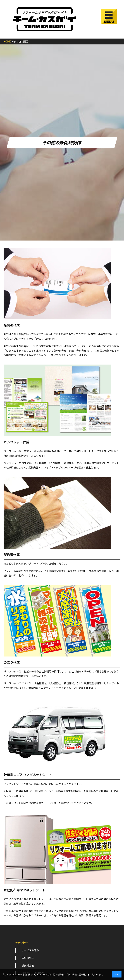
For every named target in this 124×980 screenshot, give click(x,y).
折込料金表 (28, 965)
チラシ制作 (22, 943)
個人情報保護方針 (77, 974)
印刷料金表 (28, 958)
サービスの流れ (30, 950)
